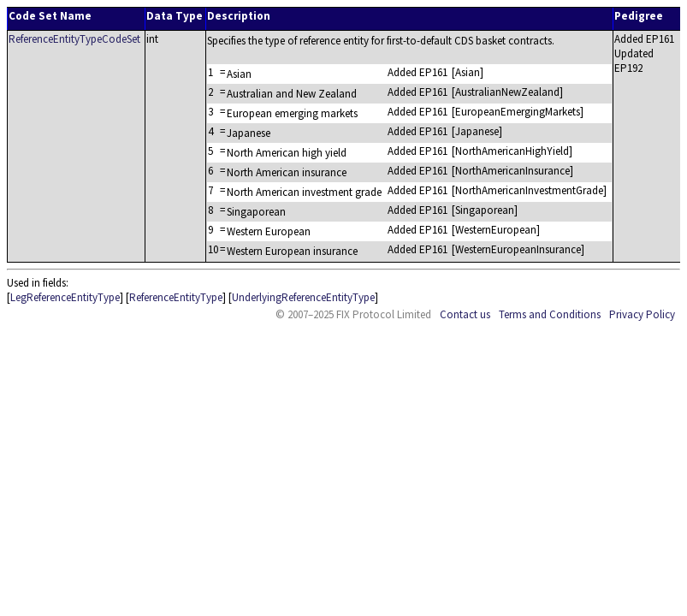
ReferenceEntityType (176, 297)
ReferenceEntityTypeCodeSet (74, 39)
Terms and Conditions (550, 314)
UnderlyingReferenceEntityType (303, 297)
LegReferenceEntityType (65, 297)
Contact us (465, 314)
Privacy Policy (642, 314)
